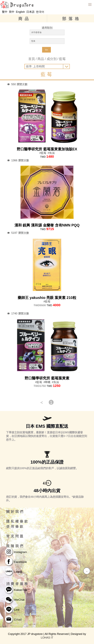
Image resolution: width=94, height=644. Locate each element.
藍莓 (62, 59)
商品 (25, 19)
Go (46, 50)
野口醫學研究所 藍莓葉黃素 (47, 378)
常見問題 (15, 536)
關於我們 (15, 512)
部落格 (72, 19)
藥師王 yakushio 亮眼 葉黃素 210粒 (47, 298)
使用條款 (15, 527)
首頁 (32, 59)
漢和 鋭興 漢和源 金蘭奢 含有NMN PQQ (47, 225)
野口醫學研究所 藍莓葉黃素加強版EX (47, 149)
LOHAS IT (47, 638)
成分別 (52, 59)
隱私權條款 (18, 521)
